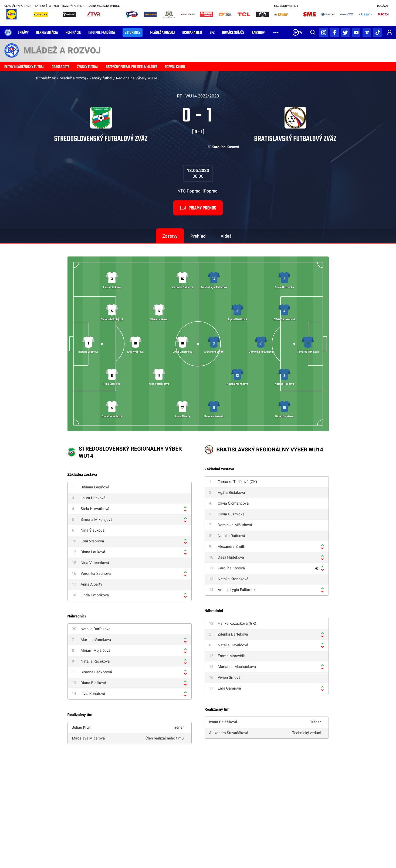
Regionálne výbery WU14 (137, 78)
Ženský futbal (101, 78)
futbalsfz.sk (46, 78)
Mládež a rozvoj (73, 78)
